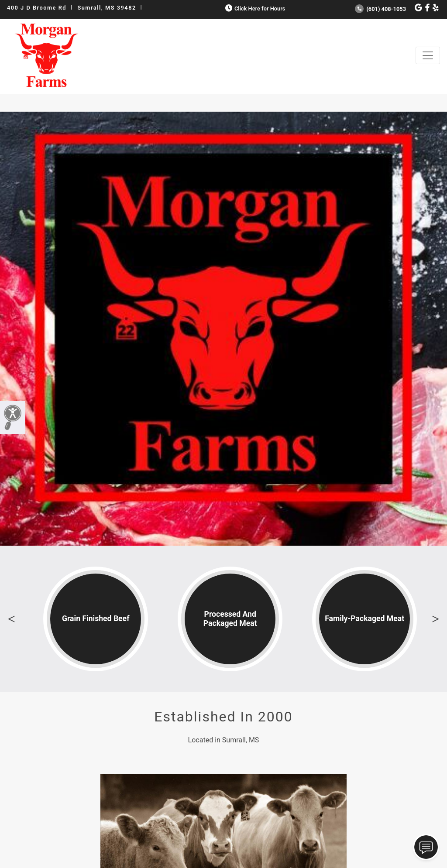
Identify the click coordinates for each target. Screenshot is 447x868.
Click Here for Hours (254, 9)
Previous (11, 619)
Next (436, 619)
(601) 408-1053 (380, 9)
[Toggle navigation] (428, 55)
